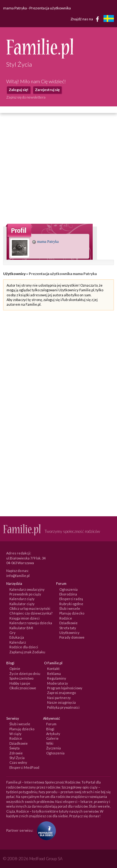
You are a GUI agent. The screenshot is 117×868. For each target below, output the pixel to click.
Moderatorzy (58, 683)
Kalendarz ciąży (22, 599)
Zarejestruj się (47, 90)
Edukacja (17, 637)
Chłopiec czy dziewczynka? (31, 613)
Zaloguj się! (19, 90)
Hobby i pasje (20, 683)
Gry (12, 633)
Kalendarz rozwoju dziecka (31, 623)
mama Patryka (45, 242)
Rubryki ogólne (71, 604)
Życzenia (54, 748)
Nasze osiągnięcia (61, 702)
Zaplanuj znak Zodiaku (27, 652)
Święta (15, 748)
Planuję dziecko (72, 613)
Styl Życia (17, 758)
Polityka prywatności (63, 707)
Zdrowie (16, 753)
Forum (51, 724)
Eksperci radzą (71, 599)
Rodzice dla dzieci (24, 647)
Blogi (50, 729)
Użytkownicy (14, 274)
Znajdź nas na (86, 19)
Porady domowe (72, 637)
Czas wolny (18, 762)
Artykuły (53, 734)
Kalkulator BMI (21, 628)
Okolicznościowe (23, 688)
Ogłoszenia (68, 589)
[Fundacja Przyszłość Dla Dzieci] (45, 830)
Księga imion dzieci (24, 618)
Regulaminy (57, 678)
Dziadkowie (68, 623)
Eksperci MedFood (24, 767)
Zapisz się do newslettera (26, 97)
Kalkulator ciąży (22, 604)
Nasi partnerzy (59, 698)
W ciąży (15, 734)
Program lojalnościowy (65, 688)
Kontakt (53, 669)
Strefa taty (68, 628)
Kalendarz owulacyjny (27, 589)
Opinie (15, 669)
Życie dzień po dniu (25, 674)
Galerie (52, 738)
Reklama (54, 674)
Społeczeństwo (21, 678)
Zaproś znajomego (61, 693)
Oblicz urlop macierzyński (30, 608)
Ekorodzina (68, 594)
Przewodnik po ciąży (25, 594)
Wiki (50, 743)
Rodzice (66, 618)
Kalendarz (18, 642)
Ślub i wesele (70, 608)
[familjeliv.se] (109, 19)
